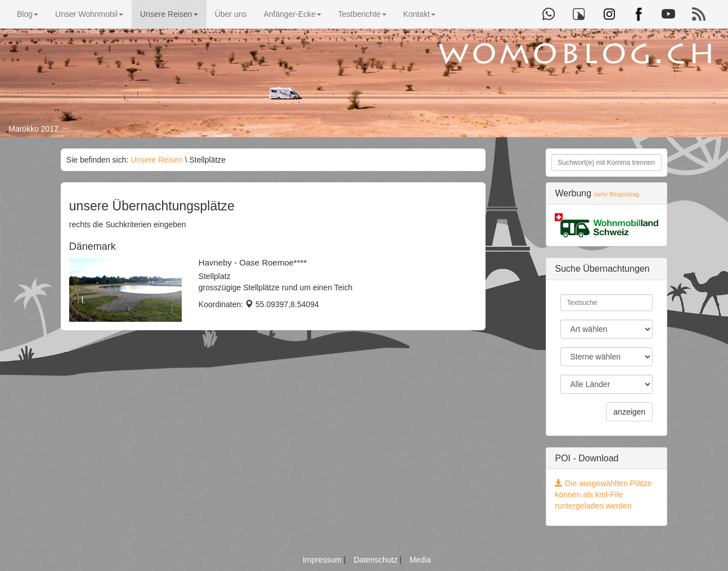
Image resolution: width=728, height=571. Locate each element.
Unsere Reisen (169, 14)
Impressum (323, 560)
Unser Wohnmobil (89, 14)
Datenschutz (377, 560)
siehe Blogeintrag (617, 194)
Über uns (231, 14)
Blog (28, 14)
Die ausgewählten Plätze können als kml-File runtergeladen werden (603, 494)
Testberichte (362, 14)
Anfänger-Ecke (292, 14)
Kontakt (419, 14)
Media (420, 560)
